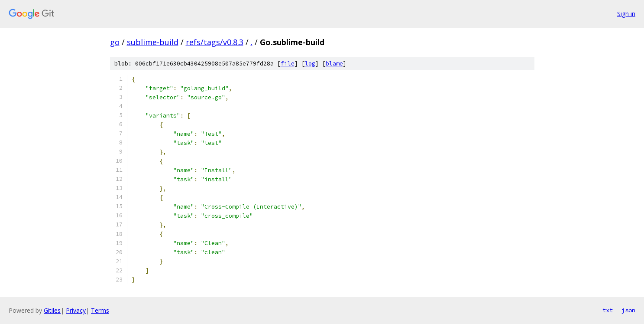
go (115, 42)
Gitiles (52, 310)
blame (334, 64)
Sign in (626, 14)
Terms (100, 310)
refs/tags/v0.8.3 (215, 42)
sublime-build (153, 42)
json (628, 310)
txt (608, 310)
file (288, 64)
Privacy (76, 310)
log (310, 64)
